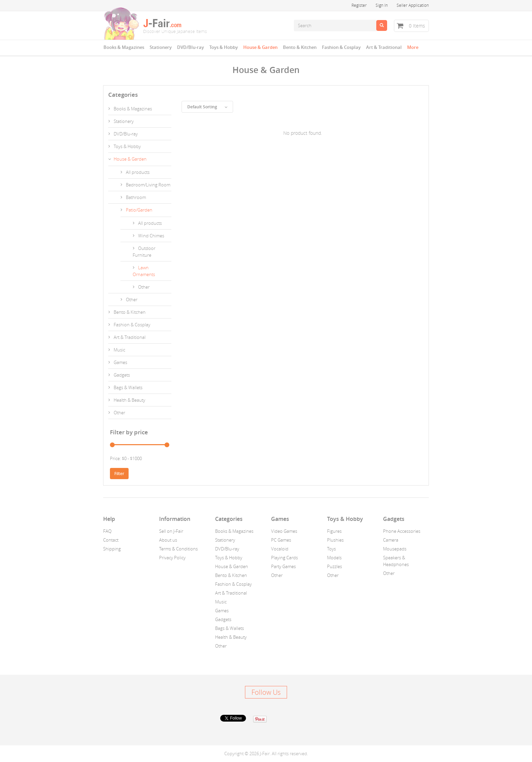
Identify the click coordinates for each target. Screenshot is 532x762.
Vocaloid (280, 549)
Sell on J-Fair (171, 531)
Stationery (161, 47)
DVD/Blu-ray (191, 47)
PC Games (281, 540)
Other (144, 287)
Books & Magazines (124, 47)
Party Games (283, 566)
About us (168, 540)
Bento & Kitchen (300, 47)
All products (138, 172)
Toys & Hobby (224, 47)
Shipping (112, 549)
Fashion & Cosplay (341, 47)
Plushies (335, 540)
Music (119, 350)
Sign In (382, 5)
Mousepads (395, 549)
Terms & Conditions (178, 549)
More (413, 47)
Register (359, 5)
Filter (119, 474)
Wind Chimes (151, 236)
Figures (334, 531)
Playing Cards (284, 558)
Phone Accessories (402, 531)
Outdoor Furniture (144, 252)
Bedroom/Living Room (148, 185)
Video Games (284, 531)
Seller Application (413, 5)
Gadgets (122, 375)
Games (120, 362)
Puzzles (335, 566)
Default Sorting (207, 107)
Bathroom (136, 197)
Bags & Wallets (128, 387)
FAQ (107, 531)
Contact (111, 540)
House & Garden (260, 47)
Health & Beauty (129, 400)
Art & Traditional (384, 47)
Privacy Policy (172, 558)
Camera (391, 540)
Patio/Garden (139, 210)
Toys (331, 549)
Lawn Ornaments (144, 271)
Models (334, 558)
